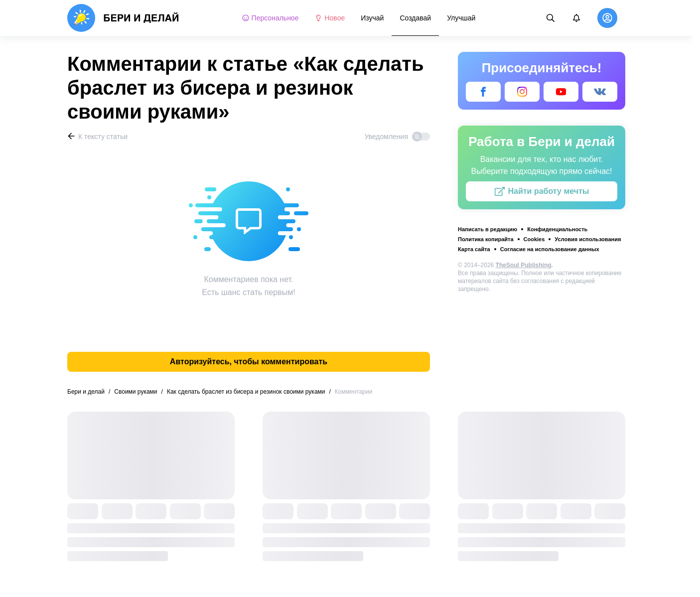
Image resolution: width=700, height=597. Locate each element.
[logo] (123, 18)
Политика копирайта (486, 239)
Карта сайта (474, 249)
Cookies (534, 239)
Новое (330, 18)
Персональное (270, 18)
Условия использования (588, 239)
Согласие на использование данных (550, 249)
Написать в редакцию (488, 229)
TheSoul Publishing (524, 265)
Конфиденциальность (557, 229)
